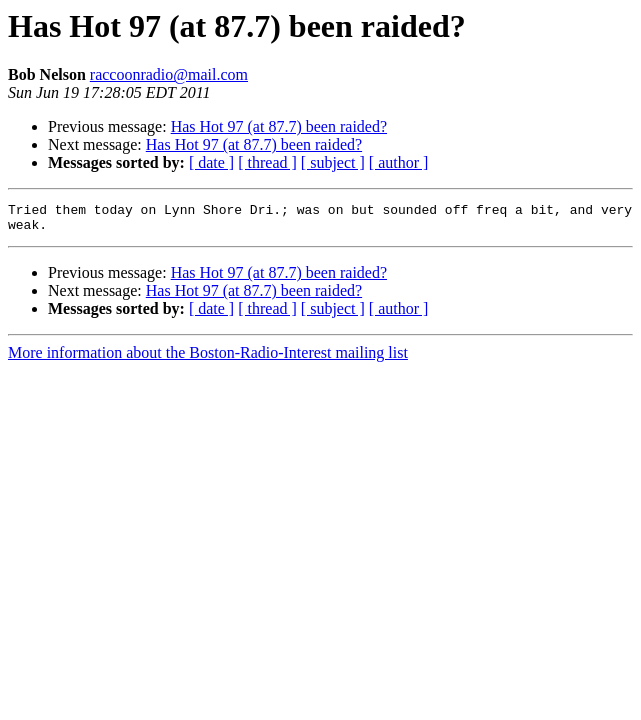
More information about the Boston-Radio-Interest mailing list (208, 358)
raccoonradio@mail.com (169, 74)
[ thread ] (267, 162)
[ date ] (211, 162)
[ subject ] (333, 162)
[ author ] (399, 162)
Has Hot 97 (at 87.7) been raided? (279, 126)
